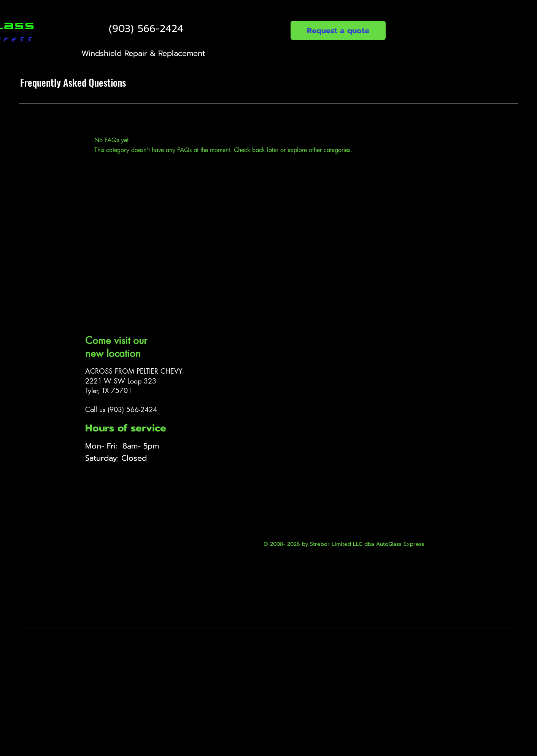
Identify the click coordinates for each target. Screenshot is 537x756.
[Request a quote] (338, 30)
